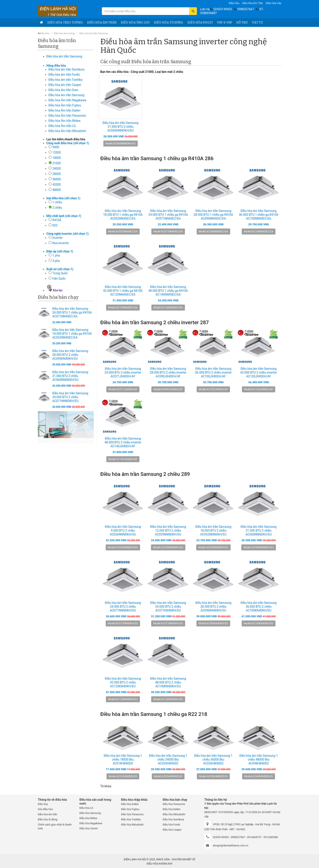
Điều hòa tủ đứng (169, 23)
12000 (56, 152)
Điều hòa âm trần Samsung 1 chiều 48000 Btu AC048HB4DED (259, 759)
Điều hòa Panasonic (132, 814)
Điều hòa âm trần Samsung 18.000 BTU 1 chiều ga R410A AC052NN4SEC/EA (72, 334)
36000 (56, 179)
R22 (55, 225)
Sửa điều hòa (45, 809)
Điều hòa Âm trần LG (62, 126)
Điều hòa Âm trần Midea (64, 121)
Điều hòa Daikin (130, 804)
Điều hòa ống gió (135, 23)
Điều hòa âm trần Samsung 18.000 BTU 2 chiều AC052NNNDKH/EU (213, 531)
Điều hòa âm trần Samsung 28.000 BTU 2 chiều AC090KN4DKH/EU (70, 355)
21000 (56, 163)
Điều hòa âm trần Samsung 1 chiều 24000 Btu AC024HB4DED (168, 759)
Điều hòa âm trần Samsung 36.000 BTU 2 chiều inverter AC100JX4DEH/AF (213, 372)
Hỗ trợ (242, 23)
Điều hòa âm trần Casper (65, 85)
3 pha (56, 261)
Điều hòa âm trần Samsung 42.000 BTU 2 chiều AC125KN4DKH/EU (123, 682)
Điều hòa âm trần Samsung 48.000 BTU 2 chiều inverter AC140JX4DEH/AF (123, 442)
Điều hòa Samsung (90, 813)
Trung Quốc (60, 273)
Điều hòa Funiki (171, 825)
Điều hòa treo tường (65, 23)
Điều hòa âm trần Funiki (64, 75)
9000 (56, 147)
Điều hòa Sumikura (173, 820)
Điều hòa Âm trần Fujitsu (65, 105)
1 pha (56, 255)
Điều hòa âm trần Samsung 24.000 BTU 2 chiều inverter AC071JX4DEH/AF (123, 372)
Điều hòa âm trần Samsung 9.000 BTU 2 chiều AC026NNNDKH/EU (123, 531)
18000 (56, 158)
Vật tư (257, 23)
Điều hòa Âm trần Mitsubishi (67, 131)
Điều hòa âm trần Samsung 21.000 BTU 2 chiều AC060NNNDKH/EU (70, 376)
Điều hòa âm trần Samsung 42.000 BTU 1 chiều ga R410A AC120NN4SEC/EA (123, 291)
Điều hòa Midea (88, 818)
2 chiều (57, 208)
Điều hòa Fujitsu (130, 809)
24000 (56, 169)
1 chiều (57, 202)
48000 (56, 190)
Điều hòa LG (86, 808)
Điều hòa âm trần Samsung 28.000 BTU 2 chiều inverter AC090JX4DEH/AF (168, 372)
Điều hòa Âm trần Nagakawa (67, 100)
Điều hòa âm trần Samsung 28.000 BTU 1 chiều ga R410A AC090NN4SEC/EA (213, 215)
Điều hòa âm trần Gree (63, 90)
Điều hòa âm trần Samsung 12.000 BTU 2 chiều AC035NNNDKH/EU (168, 531)
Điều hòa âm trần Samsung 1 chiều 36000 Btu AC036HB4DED (213, 759)
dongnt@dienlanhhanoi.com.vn (231, 846)
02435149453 (223, 9)
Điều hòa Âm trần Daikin (64, 110)
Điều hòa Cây (274, 3)
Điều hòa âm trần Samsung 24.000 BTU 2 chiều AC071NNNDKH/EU (70, 397)
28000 (56, 174)
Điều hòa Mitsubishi (132, 825)
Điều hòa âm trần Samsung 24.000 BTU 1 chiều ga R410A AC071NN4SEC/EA (72, 312)
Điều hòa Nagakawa (91, 823)
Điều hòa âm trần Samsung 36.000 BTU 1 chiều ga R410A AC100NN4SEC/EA (259, 215)
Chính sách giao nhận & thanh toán (55, 827)
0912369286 (271, 837)
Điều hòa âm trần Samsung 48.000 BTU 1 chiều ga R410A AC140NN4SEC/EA (168, 291)
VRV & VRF (225, 23)
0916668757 (254, 837)
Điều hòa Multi (200, 23)
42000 (56, 185)
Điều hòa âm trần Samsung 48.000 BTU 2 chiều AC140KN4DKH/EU (168, 682)
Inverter (57, 238)
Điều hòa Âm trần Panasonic (67, 116)
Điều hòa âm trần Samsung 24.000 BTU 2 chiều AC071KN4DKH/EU (168, 607)
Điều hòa (234, 3)
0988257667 (246, 9)
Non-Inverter (61, 243)
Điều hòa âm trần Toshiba (65, 80)
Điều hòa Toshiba (131, 820)
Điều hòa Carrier (89, 828)
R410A (57, 220)
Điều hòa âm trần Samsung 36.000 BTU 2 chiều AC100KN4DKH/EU (259, 607)
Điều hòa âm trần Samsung (94, 33)
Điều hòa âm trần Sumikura (66, 69)
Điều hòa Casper (172, 830)
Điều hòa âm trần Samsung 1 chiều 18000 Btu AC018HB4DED (123, 759)
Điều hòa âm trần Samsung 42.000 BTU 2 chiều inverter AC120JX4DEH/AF (258, 372)
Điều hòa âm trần (253, 3)
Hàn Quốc (59, 279)
